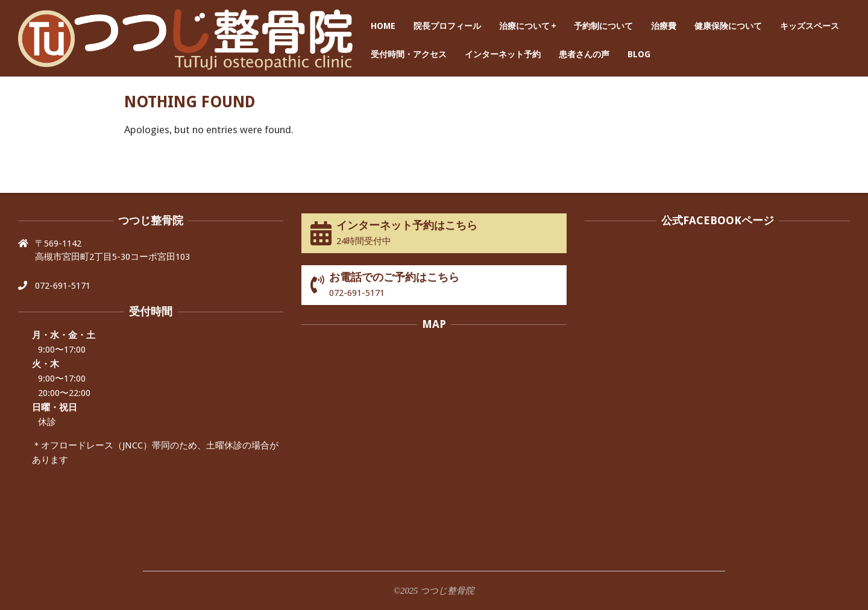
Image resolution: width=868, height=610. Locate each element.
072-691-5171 (63, 286)
